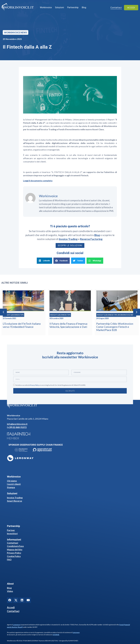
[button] (44, 261)
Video (10, 591)
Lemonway (17, 625)
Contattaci (13, 543)
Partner (11, 530)
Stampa (11, 487)
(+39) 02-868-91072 (17, 427)
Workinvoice (46, 7)
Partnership (73, 7)
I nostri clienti (14, 484)
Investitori (12, 533)
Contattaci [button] (116, 8)
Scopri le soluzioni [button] (70, 245)
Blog (84, 7)
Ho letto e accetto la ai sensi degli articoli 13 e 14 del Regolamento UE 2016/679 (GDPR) (51, 385)
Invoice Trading (15, 498)
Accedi (11, 607)
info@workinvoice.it (17, 424)
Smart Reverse (14, 501)
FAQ (9, 559)
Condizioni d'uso (15, 546)
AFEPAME (56, 635)
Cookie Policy (14, 556)
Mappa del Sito (15, 549)
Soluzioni (60, 7)
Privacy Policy (34, 385)
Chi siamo (12, 481)
